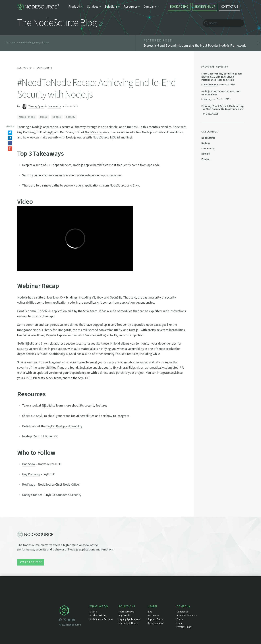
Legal (179, 623)
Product (206, 159)
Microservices (126, 612)
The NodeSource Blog (57, 23)
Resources (132, 7)
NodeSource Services (101, 619)
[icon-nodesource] (74, 611)
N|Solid (47, 406)
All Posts (24, 68)
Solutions (112, 7)
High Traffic (125, 616)
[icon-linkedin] (73, 620)
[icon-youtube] (69, 620)
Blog (150, 612)
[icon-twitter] (65, 620)
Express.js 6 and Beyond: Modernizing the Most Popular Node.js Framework (222, 108)
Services (94, 7)
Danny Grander (32, 495)
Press (180, 619)
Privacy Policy (184, 627)
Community (45, 68)
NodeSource (93, 132)
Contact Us (182, 612)
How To (206, 154)
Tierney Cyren (36, 106)
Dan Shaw (29, 464)
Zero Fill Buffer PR (45, 436)
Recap (44, 117)
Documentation (156, 623)
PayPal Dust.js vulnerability (64, 426)
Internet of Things (128, 623)
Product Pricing (98, 616)
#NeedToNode (27, 117)
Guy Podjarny (31, 474)
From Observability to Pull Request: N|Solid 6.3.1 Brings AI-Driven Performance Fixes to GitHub (222, 77)
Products (76, 7)
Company (151, 7)
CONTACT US (230, 7)
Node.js (57, 117)
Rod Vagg (29, 485)
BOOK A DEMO (179, 7)
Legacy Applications (129, 619)
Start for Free (31, 562)
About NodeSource (187, 616)
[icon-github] (60, 620)
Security (71, 117)
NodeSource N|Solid (106, 137)
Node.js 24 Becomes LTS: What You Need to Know (221, 93)
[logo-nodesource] (38, 7)
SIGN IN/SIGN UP (205, 7)
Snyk (50, 132)
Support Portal (156, 619)
